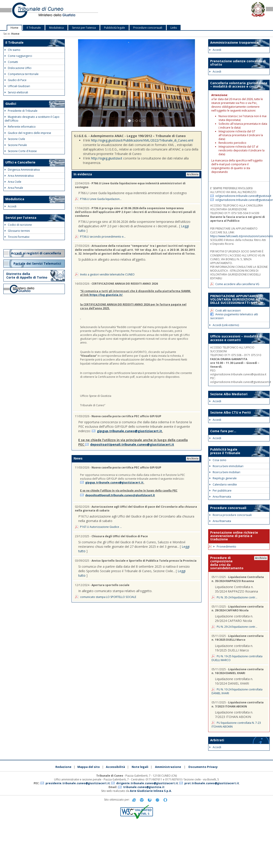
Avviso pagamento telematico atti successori (234, 316)
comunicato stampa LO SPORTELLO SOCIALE (108, 597)
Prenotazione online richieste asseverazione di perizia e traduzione (235, 536)
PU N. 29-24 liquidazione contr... (237, 627)
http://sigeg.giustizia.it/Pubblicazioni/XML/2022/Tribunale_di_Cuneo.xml (142, 140)
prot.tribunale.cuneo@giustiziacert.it (212, 783)
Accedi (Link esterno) (224, 325)
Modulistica (56, 28)
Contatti (11, 62)
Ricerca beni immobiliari (226, 466)
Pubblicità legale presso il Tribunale (225, 451)
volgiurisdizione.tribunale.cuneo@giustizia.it (243, 196)
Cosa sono (218, 460)
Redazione (63, 767)
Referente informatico (20, 127)
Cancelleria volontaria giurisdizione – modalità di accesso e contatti (239, 85)
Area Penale (14, 188)
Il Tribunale (34, 28)
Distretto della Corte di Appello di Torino (27, 276)
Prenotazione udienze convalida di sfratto (238, 63)
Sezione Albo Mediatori (229, 394)
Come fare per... (223, 431)
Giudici (11, 104)
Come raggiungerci (18, 56)
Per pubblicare (221, 491)
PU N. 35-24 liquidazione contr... (237, 597)
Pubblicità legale (115, 28)
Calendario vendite (223, 484)
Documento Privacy (203, 767)
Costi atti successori (228, 310)
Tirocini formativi (17, 237)
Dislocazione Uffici (18, 68)
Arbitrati (217, 740)
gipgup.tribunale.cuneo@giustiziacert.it (129, 431)
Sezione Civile (15, 139)
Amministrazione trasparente (234, 42)
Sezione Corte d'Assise (21, 151)
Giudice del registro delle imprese (28, 133)
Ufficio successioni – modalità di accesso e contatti (236, 338)
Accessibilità (115, 767)
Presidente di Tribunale (21, 111)
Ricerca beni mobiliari (225, 472)
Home (14, 28)
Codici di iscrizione (18, 225)
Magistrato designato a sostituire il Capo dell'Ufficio (32, 119)
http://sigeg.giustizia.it (107, 158)
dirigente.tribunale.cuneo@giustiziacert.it (147, 783)
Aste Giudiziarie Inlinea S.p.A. (151, 791)
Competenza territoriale (22, 74)
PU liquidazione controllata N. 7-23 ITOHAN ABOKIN (236, 725)
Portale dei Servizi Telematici (38, 263)
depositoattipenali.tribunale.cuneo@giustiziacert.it (132, 444)
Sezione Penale (16, 145)
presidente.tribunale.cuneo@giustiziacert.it (78, 783)
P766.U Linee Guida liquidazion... (101, 199)
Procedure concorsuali (148, 28)
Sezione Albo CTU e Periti (230, 412)
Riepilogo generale (223, 478)
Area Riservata (220, 497)
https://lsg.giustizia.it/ (106, 295)
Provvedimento (225, 547)
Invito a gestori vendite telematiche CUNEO (107, 274)
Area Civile (13, 182)
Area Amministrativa (19, 176)
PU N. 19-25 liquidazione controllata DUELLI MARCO (237, 658)
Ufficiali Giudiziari (17, 86)
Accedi (11, 206)
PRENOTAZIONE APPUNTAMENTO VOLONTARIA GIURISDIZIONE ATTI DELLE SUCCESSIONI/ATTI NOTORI (237, 299)
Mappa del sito (89, 767)
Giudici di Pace (16, 80)
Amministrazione (168, 767)
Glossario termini (17, 231)
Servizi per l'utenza (84, 28)
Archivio (193, 174)
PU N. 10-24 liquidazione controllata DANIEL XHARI (237, 691)
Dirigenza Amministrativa (22, 170)
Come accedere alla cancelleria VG (237, 284)
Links (174, 28)
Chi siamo (13, 50)
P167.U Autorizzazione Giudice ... (101, 527)
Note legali (140, 767)
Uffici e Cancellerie (20, 162)
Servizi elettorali (16, 92)
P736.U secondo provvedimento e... (103, 237)
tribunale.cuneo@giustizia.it (144, 787)
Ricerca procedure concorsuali (231, 515)
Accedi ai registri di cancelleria (36, 253)
